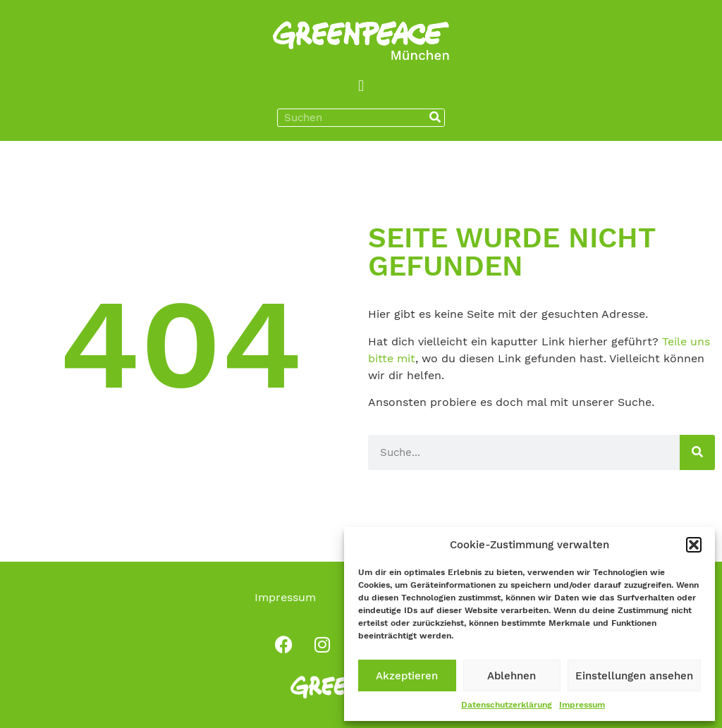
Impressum (582, 705)
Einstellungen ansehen (634, 676)
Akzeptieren (407, 676)
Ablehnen (512, 676)
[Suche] (435, 118)
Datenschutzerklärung (507, 705)
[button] (694, 545)
